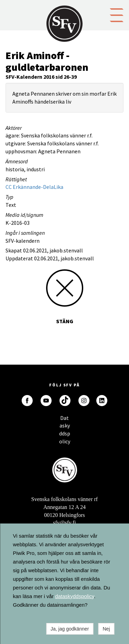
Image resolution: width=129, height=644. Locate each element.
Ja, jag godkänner (70, 629)
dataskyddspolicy (74, 596)
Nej (106, 629)
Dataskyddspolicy (65, 420)
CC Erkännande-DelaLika (34, 187)
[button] (117, 15)
